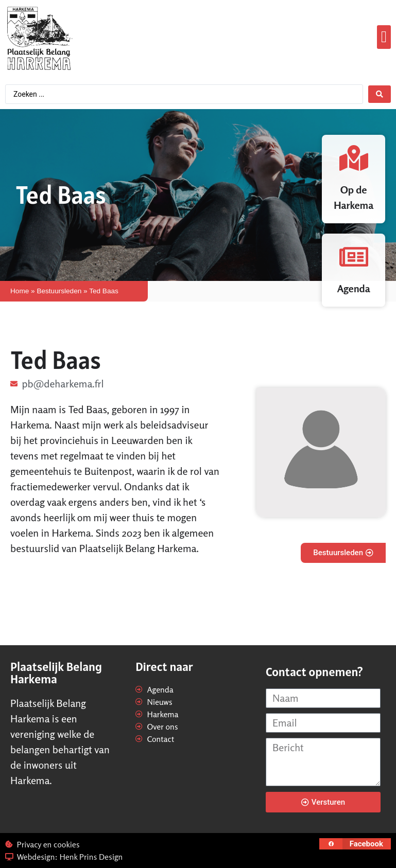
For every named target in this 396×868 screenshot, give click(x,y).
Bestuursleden (59, 291)
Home (20, 291)
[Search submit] (380, 94)
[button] (384, 37)
